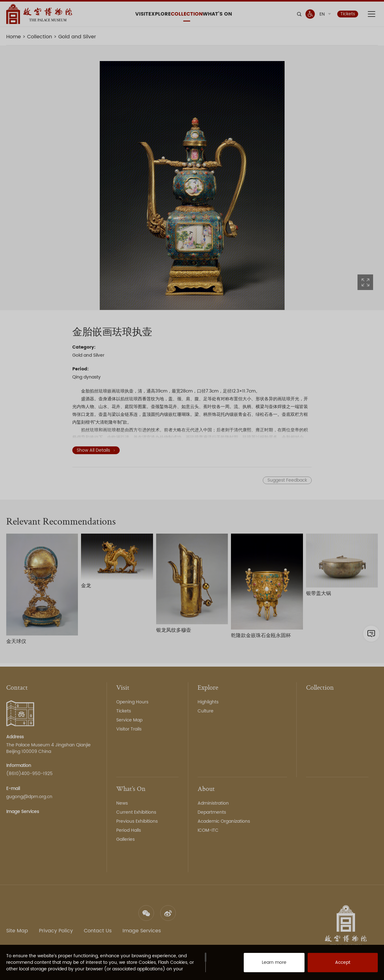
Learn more (267, 964)
